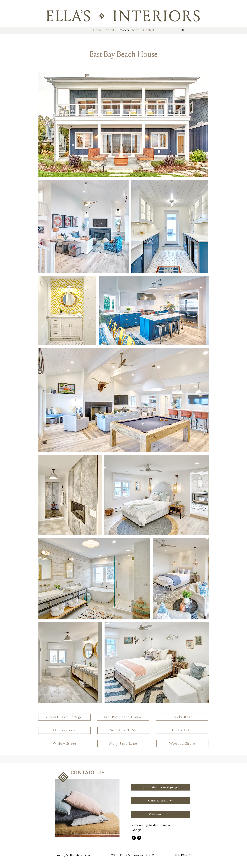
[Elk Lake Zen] (64, 730)
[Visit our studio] (160, 814)
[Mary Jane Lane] (124, 744)
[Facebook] (134, 838)
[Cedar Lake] (182, 730)
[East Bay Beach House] (123, 717)
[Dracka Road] (182, 717)
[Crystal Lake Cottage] (64, 717)
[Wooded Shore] (183, 744)
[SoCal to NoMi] (124, 730)
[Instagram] (139, 838)
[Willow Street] (65, 744)
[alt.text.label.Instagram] (182, 30)
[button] (110, 30)
